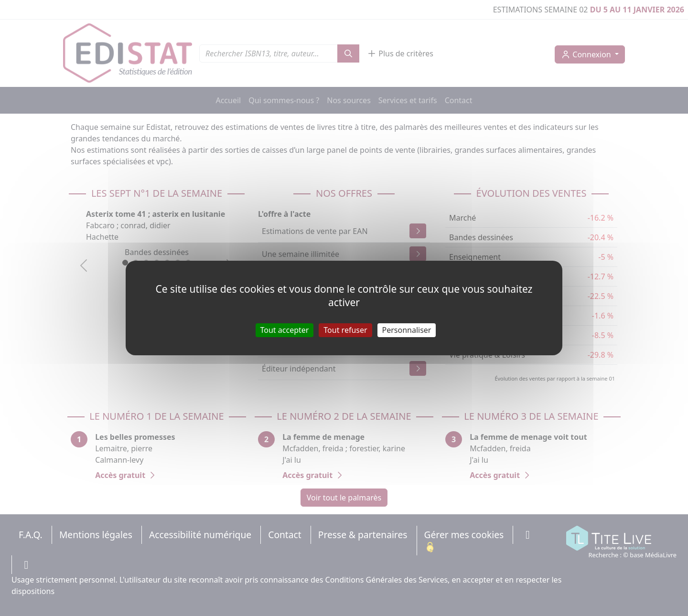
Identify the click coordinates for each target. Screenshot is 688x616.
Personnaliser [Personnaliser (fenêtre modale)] (407, 330)
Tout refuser (345, 330)
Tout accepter (285, 330)
